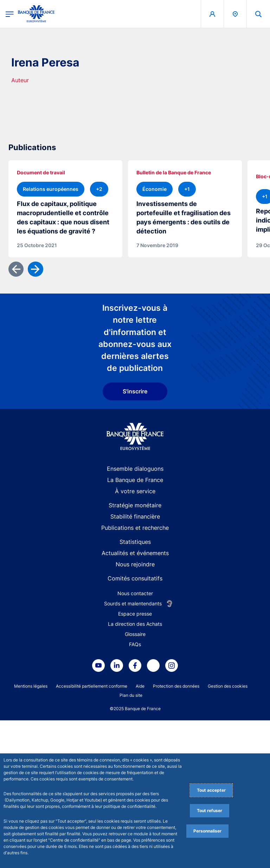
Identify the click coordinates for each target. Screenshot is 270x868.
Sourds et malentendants (133, 751)
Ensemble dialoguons (135, 616)
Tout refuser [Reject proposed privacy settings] (210, 811)
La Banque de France (135, 628)
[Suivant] (35, 417)
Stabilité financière (135, 664)
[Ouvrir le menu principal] (10, 14)
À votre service (135, 639)
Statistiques (135, 689)
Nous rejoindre (135, 712)
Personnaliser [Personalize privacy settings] (207, 831)
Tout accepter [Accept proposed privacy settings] (211, 790)
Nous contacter (135, 741)
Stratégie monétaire (135, 653)
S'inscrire (135, 539)
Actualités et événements (135, 701)
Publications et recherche (135, 675)
